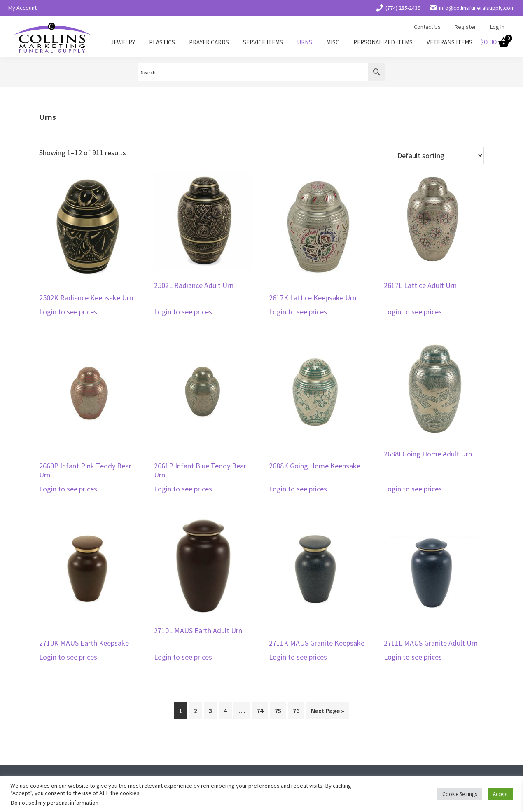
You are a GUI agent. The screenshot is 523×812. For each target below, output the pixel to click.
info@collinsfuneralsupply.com (472, 8)
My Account (22, 8)
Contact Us (427, 27)
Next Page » (328, 711)
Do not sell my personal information (54, 803)
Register (465, 27)
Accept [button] (500, 794)
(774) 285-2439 (398, 8)
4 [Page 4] (225, 711)
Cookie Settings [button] (460, 794)
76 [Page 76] (296, 711)
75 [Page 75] (278, 711)
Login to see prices (68, 312)
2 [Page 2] (196, 711)
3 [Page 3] (210, 711)
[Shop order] (438, 156)
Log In (497, 27)
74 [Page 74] (260, 711)
